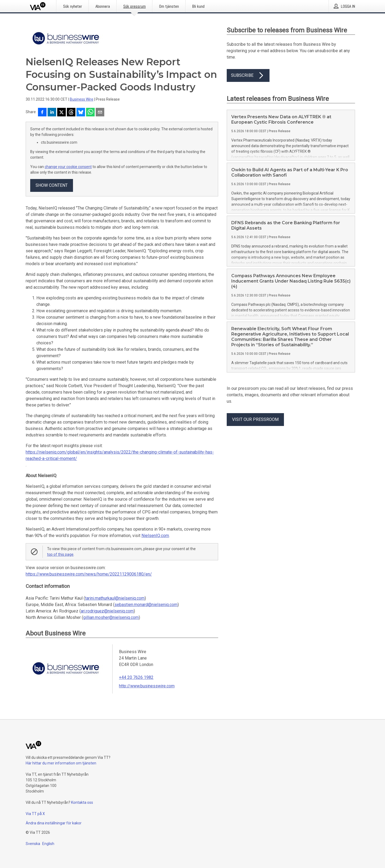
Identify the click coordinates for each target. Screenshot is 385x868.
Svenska (33, 844)
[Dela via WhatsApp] (90, 113)
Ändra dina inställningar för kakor (54, 823)
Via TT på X (35, 814)
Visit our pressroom (255, 419)
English (48, 844)
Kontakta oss (82, 802)
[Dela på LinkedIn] (52, 113)
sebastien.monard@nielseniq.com (146, 605)
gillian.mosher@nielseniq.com (111, 617)
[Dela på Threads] (71, 113)
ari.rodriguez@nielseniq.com (107, 611)
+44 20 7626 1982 (136, 677)
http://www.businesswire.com (147, 686)
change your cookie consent (68, 167)
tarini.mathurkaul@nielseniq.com (115, 598)
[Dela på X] (61, 113)
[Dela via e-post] (100, 113)
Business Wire (82, 99)
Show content (52, 185)
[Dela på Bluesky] (81, 113)
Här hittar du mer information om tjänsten (61, 763)
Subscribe (248, 75)
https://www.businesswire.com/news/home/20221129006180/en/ (89, 574)
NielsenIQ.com (155, 536)
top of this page (60, 554)
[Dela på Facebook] (42, 113)
